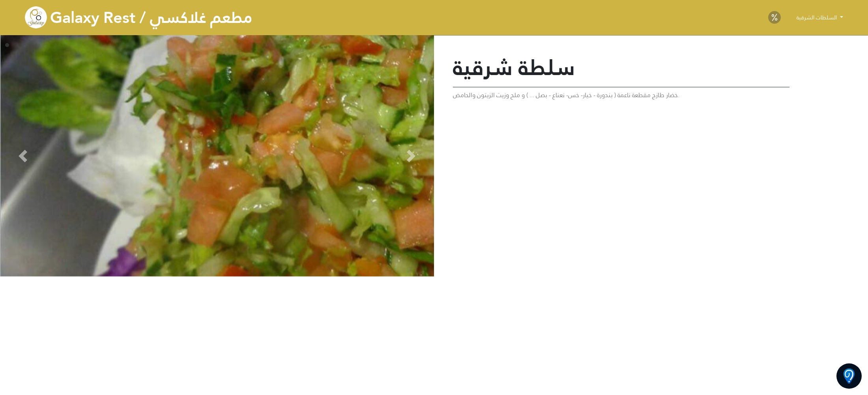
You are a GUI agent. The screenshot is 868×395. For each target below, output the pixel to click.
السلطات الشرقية (817, 17)
